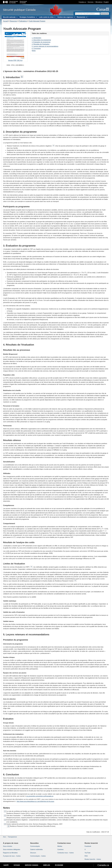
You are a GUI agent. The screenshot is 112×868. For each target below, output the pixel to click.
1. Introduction (36, 38)
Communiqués (35, 846)
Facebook (88, 846)
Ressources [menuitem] (82, 17)
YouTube (88, 853)
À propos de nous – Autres (12, 856)
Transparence (12, 837)
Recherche (105, 14)
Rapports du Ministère (10, 853)
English (106, 2)
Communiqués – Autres (38, 856)
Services (91, 2)
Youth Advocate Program (37, 21)
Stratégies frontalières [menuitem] (28, 17)
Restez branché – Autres (93, 859)
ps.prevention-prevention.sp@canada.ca (40, 796)
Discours (33, 853)
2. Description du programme (41, 40)
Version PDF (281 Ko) (15, 47)
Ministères (99, 2)
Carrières (61, 849)
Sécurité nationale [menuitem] (10, 17)
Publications (23, 21)
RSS (86, 856)
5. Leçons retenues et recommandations (45, 46)
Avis (4, 837)
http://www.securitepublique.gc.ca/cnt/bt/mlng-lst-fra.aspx (35, 801)
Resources (13, 21)
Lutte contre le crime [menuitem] (47, 17)
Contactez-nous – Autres (66, 853)
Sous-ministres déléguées (12, 849)
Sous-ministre (8, 846)
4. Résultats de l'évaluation (41, 44)
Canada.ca (82, 2)
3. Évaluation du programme (41, 42)
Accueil (6, 21)
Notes (34, 51)
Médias (60, 846)
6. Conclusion (36, 48)
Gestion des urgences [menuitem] (66, 17)
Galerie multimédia (36, 849)
